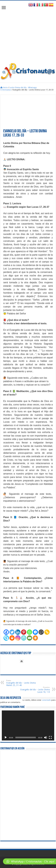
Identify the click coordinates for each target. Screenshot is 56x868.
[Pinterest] (24, 632)
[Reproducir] (6, 737)
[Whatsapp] (29, 632)
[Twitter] (12, 632)
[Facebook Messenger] (35, 632)
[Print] (12, 638)
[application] (28, 725)
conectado (46, 700)
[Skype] (6, 638)
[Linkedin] (18, 632)
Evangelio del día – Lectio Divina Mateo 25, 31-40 (22, 683)
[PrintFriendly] (24, 638)
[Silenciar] (46, 737)
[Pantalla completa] (50, 737)
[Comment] (41, 632)
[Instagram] (18, 638)
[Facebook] (6, 632)
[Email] (29, 638)
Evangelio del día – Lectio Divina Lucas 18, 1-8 (34, 690)
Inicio (4, 87)
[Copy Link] (47, 632)
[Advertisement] (28, 33)
